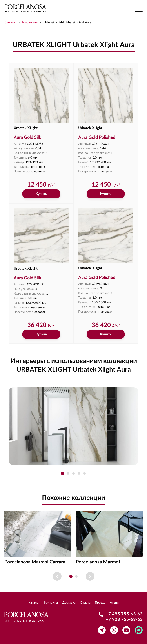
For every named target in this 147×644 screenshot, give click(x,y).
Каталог (34, 603)
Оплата (85, 603)
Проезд (100, 603)
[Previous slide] (57, 576)
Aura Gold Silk (27, 137)
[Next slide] (90, 576)
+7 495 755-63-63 (124, 614)
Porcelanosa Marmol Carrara (35, 562)
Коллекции (30, 22)
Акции (114, 603)
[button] (63, 473)
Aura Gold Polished (97, 137)
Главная (10, 22)
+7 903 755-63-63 (124, 620)
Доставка (69, 603)
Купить (41, 194)
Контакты (51, 603)
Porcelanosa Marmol (98, 562)
